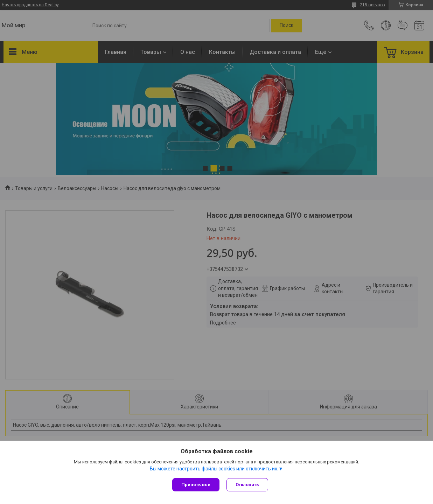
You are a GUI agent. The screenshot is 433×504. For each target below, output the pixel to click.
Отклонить (247, 485)
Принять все (196, 485)
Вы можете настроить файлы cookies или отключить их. (214, 469)
